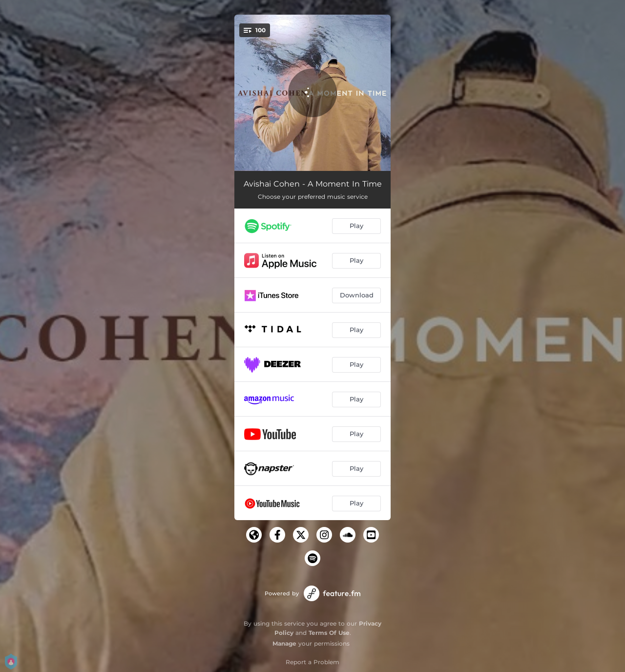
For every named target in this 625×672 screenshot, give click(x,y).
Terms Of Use (329, 633)
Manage (284, 643)
